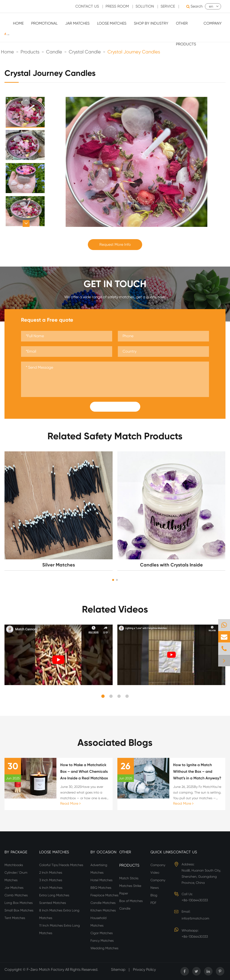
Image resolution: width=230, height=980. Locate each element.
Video (155, 872)
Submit (115, 407)
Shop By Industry (151, 23)
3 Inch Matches (51, 880)
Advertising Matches (99, 869)
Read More (70, 803)
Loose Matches (112, 23)
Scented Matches (53, 903)
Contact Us (185, 852)
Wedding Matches (104, 948)
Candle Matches (103, 903)
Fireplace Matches (104, 895)
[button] (26, 100)
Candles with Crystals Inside (171, 565)
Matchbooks (14, 865)
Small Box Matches (19, 910)
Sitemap (118, 969)
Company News (158, 884)
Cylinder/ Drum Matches (16, 876)
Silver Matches (59, 565)
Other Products (186, 34)
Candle (125, 908)
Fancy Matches (102, 941)
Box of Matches (131, 901)
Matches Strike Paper (130, 889)
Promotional (44, 23)
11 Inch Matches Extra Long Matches (60, 929)
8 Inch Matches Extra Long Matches (59, 914)
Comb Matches (16, 895)
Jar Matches (77, 23)
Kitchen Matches (103, 910)
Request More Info (115, 244)
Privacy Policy (144, 969)
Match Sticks (129, 878)
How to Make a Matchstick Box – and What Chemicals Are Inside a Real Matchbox (84, 771)
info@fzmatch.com (195, 918)
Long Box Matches (19, 903)
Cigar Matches (102, 933)
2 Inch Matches (51, 872)
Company (213, 23)
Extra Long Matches (54, 895)
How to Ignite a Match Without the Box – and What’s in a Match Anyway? (197, 771)
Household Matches (98, 922)
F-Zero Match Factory (46, 969)
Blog (154, 895)
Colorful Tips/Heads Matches (61, 865)
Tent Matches (15, 918)
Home (18, 23)
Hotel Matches (101, 880)
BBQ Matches (101, 888)
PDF (153, 903)
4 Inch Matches (51, 888)
